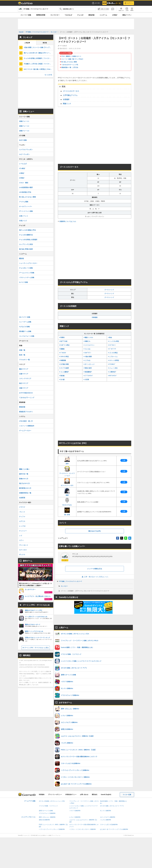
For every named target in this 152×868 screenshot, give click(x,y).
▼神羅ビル (87, 341)
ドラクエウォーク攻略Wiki (47, 813)
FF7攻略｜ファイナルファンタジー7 (71, 581)
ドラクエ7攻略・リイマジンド (48, 806)
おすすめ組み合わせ (26, 393)
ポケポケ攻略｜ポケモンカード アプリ (112, 806)
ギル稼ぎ (22, 168)
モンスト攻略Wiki (106, 811)
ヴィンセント (24, 545)
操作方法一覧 (24, 474)
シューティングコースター (28, 263)
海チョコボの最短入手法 (27, 230)
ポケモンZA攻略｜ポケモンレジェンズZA (52, 801)
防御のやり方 (24, 479)
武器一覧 (22, 350)
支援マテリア (24, 374)
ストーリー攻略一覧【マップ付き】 (73, 59)
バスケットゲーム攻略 (27, 277)
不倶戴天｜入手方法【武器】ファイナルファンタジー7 (39, 64)
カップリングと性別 (26, 244)
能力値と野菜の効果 (26, 249)
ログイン (129, 3)
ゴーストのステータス (71, 91)
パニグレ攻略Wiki (106, 820)
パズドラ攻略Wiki (75, 811)
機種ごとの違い (24, 469)
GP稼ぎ (22, 178)
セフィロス (23, 550)
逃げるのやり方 (24, 483)
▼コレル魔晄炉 (64, 372)
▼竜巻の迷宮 (87, 368)
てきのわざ (68, 15)
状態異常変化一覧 (25, 493)
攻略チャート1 (24, 121)
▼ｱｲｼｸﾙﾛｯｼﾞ (112, 364)
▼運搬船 (62, 349)
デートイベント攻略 (26, 211)
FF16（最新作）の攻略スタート (71, 56)
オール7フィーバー (26, 206)
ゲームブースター (25, 431)
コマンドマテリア (25, 379)
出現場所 (66, 99)
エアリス (22, 521)
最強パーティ (127, 15)
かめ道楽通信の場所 (26, 187)
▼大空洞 (86, 380)
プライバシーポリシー (55, 795)
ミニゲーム (103, 15)
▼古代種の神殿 (64, 364)
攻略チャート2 (24, 126)
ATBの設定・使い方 (26, 421)
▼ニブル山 (87, 360)
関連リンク (67, 104)
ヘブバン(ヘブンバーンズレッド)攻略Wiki (52, 829)
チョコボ (80, 15)
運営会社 (95, 795)
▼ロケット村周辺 (113, 360)
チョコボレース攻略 (26, 268)
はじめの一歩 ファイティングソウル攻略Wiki (114, 829)
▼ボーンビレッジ (89, 364)
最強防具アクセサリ (26, 412)
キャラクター (55, 15)
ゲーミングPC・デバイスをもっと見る (36, 648)
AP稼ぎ (115, 15)
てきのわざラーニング (27, 398)
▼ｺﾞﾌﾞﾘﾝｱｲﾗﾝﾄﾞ (88, 376)
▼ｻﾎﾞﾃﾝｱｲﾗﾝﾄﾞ (112, 376)
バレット (22, 512)
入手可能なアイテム (70, 95)
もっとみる (48, 75)
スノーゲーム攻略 (25, 322)
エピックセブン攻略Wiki (108, 817)
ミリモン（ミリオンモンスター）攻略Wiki (83, 829)
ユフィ (21, 540)
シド (21, 536)
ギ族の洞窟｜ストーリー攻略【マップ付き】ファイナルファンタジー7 (39, 47)
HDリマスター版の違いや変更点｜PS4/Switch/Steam (39, 69)
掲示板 (45, 43)
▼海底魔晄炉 (87, 372)
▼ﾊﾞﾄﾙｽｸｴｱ (62, 353)
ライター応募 (127, 795)
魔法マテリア (24, 369)
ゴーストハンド (109, 290)
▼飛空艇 (62, 376)
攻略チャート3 (24, 131)
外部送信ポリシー (71, 795)
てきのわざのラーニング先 (70, 65)
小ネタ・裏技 (24, 183)
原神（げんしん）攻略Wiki (47, 817)
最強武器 (91, 15)
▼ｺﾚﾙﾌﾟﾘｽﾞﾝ (87, 353)
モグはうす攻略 (24, 327)
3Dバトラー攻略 (25, 317)
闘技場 (21, 258)
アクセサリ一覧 (24, 360)
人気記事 (27, 43)
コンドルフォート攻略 (27, 336)
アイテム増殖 (24, 202)
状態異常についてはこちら (68, 221)
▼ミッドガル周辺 (113, 341)
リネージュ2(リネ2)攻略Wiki (109, 825)
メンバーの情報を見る (95, 569)
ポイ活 (96, 3)
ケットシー (23, 531)
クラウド (22, 507)
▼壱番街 (62, 337)
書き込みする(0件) (95, 531)
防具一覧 (22, 355)
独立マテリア (24, 383)
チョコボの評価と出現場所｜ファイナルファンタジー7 (39, 58)
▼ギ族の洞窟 (87, 357)
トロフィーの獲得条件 (27, 426)
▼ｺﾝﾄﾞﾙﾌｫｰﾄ (112, 345)
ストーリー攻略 (26, 15)
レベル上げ (23, 164)
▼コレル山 (87, 349)
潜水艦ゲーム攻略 (25, 331)
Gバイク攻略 (23, 282)
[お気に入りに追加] (103, 9)
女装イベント (24, 216)
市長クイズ (23, 221)
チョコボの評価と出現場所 (28, 240)
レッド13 (22, 526)
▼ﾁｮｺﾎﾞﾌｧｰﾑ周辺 (64, 345)
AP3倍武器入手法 (25, 192)
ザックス (22, 555)
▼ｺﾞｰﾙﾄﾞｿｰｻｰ (112, 349)
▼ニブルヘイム (113, 357)
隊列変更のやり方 (25, 488)
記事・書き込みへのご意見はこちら (95, 577)
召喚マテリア (24, 388)
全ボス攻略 (23, 140)
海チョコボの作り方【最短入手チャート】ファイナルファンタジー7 (39, 53)
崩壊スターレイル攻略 (46, 811)
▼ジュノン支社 (113, 368)
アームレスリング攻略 (27, 273)
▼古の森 (62, 380)
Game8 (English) (106, 795)
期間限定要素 (41, 15)
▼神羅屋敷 (62, 360)
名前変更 (22, 498)
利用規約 (42, 795)
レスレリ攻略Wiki (75, 817)
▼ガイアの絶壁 (64, 368)
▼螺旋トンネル (88, 337)
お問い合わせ (84, 795)
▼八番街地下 (112, 372)
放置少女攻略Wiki (44, 820)
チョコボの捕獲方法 (26, 235)
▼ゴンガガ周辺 (113, 353)
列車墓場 (95, 317)
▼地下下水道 (63, 341)
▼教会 (110, 337)
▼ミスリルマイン (89, 345)
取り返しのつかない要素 (69, 62)
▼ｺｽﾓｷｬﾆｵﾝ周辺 (64, 357)
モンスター (64, 586)
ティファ (22, 517)
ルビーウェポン (24, 154)
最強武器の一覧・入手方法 (70, 67)
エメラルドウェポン (26, 150)
